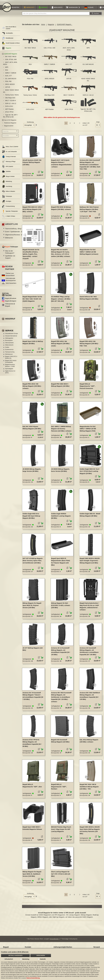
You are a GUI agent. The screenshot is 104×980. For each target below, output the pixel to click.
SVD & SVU (30, 111)
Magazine (51, 26)
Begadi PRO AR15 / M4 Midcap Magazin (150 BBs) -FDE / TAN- (89, 345)
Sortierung (30, 123)
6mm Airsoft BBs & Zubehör (9, 29)
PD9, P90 (30, 80)
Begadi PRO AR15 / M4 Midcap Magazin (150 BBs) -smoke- (61, 345)
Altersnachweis (9, 344)
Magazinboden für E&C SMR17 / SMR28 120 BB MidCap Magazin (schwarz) (89, 253)
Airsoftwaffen (7, 34)
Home (43, 26)
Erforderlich (9, 959)
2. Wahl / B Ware (9, 217)
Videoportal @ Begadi (10, 306)
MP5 (88, 49)
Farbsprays (7, 198)
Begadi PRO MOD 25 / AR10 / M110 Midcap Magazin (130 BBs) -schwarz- (32, 211)
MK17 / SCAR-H (69, 96)
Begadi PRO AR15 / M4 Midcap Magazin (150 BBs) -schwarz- (32, 387)
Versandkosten (54, 940)
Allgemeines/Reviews (15, 236)
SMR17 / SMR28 (49, 66)
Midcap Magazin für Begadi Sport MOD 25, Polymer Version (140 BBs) (32, 607)
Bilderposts (9, 239)
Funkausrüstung (8, 208)
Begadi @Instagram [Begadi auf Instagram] (11, 302)
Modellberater (8, 39)
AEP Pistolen (49, 111)
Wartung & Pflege (9, 163)
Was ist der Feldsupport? (10, 253)
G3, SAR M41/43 (88, 66)
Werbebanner (9, 355)
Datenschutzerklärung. (33, 978)
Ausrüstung (7, 188)
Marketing (26, 959)
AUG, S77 (69, 66)
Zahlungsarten (9, 339)
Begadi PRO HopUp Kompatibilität (11, 363)
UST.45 (69, 80)
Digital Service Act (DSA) (10, 373)
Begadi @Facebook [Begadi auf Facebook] (11, 300)
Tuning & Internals (9, 158)
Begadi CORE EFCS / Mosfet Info (11, 359)
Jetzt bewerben (11, 284)
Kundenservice (9, 351)
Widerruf (10, 320)
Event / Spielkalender (15, 233)
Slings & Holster (8, 178)
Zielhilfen (6, 173)
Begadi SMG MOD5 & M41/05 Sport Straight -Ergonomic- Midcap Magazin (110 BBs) (90, 562)
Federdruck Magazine (10, 124)
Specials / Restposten (10, 213)
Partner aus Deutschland (10, 276)
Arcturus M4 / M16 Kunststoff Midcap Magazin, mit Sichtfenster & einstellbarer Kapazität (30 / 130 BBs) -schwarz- (61, 698)
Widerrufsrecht (9, 346)
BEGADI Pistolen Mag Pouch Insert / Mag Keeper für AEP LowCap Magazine (61, 830)
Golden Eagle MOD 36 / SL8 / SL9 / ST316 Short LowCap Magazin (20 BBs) (90, 473)
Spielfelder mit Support (10, 258)
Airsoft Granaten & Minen (11, 44)
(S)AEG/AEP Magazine (11, 55)
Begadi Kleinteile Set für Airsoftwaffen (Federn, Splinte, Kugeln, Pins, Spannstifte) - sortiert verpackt (31, 255)
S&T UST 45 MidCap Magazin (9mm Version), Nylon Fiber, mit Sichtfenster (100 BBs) (33, 562)
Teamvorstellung (13, 230)
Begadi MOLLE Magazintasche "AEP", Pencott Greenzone (87, 387)
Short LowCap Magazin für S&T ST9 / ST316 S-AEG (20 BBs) (61, 875)
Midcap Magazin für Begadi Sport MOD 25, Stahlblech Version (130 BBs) (32, 875)
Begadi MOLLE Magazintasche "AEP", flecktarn (59, 788)
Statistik (43, 959)
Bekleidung (7, 183)
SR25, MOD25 (49, 80)
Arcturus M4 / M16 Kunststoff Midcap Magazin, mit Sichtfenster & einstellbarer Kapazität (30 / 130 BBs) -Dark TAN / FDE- (90, 166)
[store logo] (7, 8)
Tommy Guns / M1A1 (30, 96)
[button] (89, 9)
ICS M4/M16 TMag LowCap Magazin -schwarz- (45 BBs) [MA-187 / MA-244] (61, 300)
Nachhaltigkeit (9, 370)
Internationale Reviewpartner (11, 281)
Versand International (11, 337)
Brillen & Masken (9, 193)
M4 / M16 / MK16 (30, 49)
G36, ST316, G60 (50, 49)
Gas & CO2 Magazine (10, 121)
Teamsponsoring (10, 353)
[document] (52, 964)
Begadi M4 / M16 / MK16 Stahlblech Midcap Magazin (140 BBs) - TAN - (89, 788)
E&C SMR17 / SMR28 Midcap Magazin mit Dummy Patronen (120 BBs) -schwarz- (61, 430)
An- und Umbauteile (9, 153)
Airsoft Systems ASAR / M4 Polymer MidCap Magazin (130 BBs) (32, 164)
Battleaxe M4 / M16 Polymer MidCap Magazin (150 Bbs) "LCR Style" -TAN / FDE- (89, 211)
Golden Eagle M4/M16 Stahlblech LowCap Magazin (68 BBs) (61, 517)
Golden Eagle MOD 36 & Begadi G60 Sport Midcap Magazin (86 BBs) (31, 517)
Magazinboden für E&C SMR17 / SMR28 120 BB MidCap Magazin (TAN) (88, 430)
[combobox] (56, 15)
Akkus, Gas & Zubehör (10, 148)
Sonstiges (7, 203)
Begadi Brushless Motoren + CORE (10, 367)
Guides (7, 349)
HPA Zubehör (8, 168)
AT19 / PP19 (69, 111)
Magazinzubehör (9, 127)
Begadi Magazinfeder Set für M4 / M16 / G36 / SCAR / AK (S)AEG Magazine (32, 300)
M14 (30, 66)
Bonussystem (9, 342)
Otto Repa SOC (50, 96)
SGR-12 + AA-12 (88, 96)
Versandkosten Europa (11, 335)
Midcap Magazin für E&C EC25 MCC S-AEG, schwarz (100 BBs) (61, 607)
